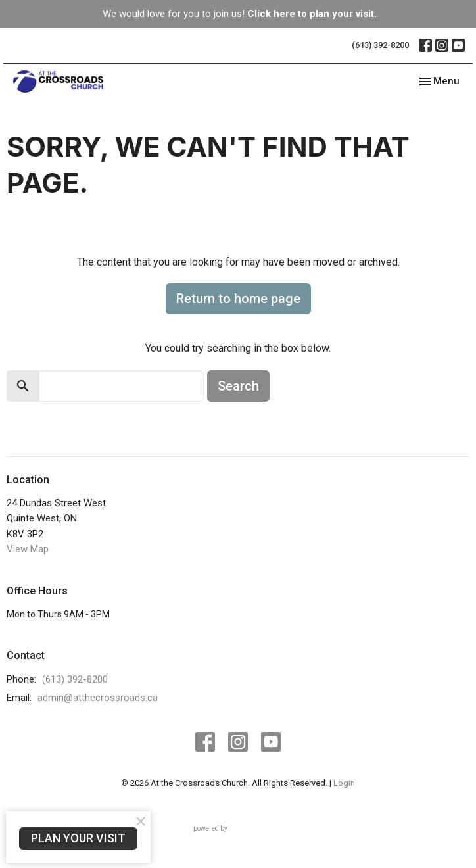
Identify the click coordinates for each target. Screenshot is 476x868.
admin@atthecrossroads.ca (98, 698)
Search (238, 386)
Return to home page (238, 299)
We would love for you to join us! (240, 14)
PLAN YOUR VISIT (78, 838)
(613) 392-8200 (380, 45)
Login (344, 783)
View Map (28, 549)
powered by (238, 828)
